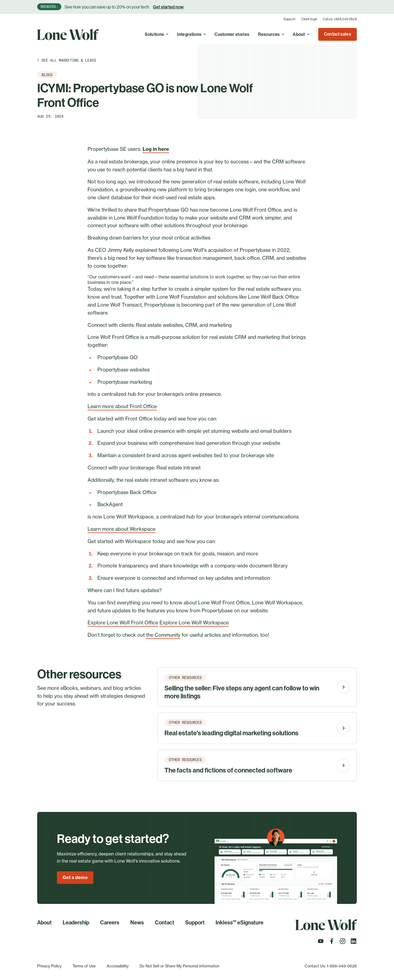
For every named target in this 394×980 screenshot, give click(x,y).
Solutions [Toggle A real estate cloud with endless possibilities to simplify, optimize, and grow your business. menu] (157, 34)
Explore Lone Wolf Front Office (123, 622)
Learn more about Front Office (122, 406)
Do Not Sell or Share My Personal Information (179, 966)
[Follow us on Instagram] (343, 943)
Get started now (168, 7)
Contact (165, 923)
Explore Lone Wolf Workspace (194, 622)
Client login (309, 19)
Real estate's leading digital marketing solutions (231, 733)
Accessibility (118, 966)
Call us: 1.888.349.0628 (340, 19)
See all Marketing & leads (67, 60)
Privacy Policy (49, 966)
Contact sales (337, 34)
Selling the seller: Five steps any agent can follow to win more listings (242, 692)
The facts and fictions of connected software (228, 770)
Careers (110, 923)
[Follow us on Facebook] (332, 943)
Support (290, 19)
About (44, 923)
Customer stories (232, 34)
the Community (163, 635)
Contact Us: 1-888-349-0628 (331, 966)
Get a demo (75, 877)
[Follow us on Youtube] (321, 943)
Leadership (76, 923)
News (137, 923)
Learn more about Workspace (121, 529)
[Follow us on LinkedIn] (354, 943)
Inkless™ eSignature (240, 923)
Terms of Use (84, 966)
